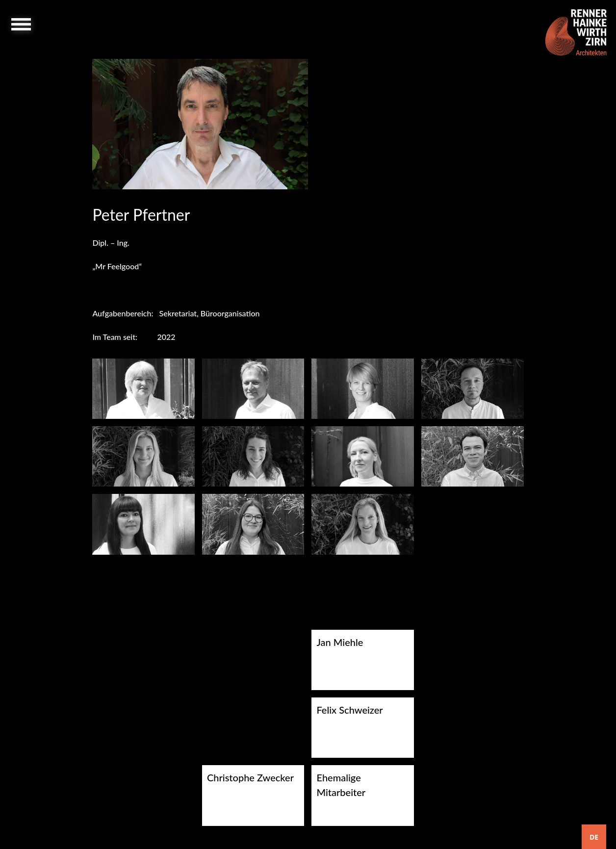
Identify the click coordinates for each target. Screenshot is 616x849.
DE (594, 837)
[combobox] (594, 837)
